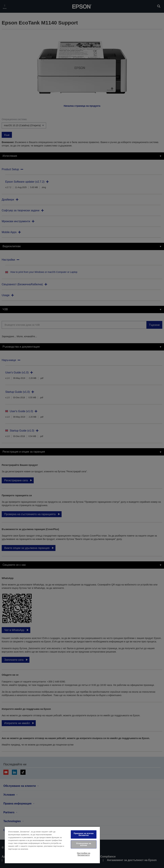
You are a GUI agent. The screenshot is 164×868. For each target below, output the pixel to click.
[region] (52, 845)
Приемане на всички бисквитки (84, 834)
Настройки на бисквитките (84, 854)
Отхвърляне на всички (84, 844)
